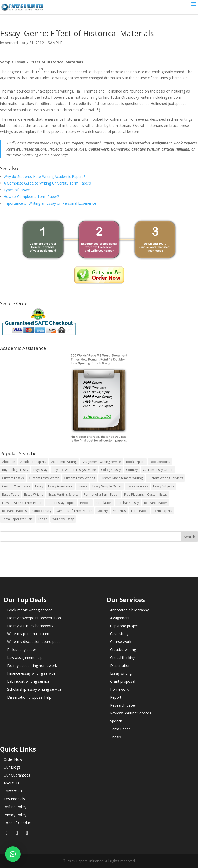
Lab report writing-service (28, 681)
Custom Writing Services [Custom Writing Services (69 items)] (165, 478)
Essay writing (121, 673)
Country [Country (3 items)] (132, 470)
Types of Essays (17, 190)
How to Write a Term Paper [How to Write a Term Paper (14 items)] (22, 503)
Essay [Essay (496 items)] (39, 486)
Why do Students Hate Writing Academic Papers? (44, 176)
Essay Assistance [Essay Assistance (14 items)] (60, 486)
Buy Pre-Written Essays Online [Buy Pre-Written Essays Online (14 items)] (74, 470)
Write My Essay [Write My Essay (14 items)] (63, 519)
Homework (119, 689)
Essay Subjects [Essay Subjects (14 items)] (164, 486)
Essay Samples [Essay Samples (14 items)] (137, 486)
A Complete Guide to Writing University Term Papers (47, 183)
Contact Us (13, 791)
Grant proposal (123, 681)
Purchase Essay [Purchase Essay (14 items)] (128, 503)
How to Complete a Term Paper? (31, 197)
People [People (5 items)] (85, 503)
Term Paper (120, 729)
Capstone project (125, 626)
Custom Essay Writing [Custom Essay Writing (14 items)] (80, 478)
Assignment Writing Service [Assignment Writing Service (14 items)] (101, 462)
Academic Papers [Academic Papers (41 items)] (33, 462)
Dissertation (120, 666)
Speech (116, 721)
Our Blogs (12, 767)
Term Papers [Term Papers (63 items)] (163, 511)
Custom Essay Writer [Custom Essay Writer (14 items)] (44, 478)
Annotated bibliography (129, 610)
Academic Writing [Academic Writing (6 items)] (64, 462)
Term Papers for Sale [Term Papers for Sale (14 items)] (17, 519)
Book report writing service (30, 610)
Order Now (13, 759)
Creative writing (123, 650)
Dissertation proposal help (29, 697)
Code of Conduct (18, 823)
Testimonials (14, 799)
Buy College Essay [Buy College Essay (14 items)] (15, 470)
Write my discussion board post (34, 642)
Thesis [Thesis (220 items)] (43, 519)
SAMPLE (55, 43)
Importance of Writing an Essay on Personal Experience (50, 203)
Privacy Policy (15, 815)
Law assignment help (25, 658)
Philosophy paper (22, 650)
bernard (11, 43)
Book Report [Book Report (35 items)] (135, 462)
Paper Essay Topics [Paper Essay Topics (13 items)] (61, 503)
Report (116, 697)
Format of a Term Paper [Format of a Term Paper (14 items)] (101, 494)
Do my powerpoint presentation (34, 618)
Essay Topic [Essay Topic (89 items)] (11, 494)
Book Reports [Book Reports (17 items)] (160, 462)
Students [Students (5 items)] (119, 511)
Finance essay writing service (31, 673)
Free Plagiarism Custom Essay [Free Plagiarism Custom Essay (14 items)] (146, 494)
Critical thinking (123, 658)
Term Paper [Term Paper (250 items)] (139, 511)
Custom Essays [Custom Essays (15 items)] (13, 478)
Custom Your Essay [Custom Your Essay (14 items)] (16, 486)
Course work (121, 642)
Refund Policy (15, 807)
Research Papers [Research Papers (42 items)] (14, 511)
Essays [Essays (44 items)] (82, 486)
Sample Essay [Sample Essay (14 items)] (42, 511)
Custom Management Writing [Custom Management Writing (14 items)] (121, 478)
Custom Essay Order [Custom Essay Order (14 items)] (158, 470)
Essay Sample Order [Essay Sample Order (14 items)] (107, 486)
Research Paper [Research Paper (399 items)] (156, 503)
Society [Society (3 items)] (103, 511)
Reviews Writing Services (131, 713)
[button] (13, 854)
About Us (11, 783)
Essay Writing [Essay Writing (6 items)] (34, 494)
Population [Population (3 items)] (104, 503)
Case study (119, 634)
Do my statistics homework (30, 626)
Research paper (123, 705)
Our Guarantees (17, 775)
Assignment (120, 618)
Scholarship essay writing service (34, 689)
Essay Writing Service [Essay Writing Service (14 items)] (64, 494)
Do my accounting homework (32, 666)
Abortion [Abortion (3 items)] (9, 462)
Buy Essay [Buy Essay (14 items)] (40, 470)
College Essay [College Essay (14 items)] (111, 470)
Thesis (115, 737)
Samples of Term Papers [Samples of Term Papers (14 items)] (74, 511)
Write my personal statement (32, 634)
